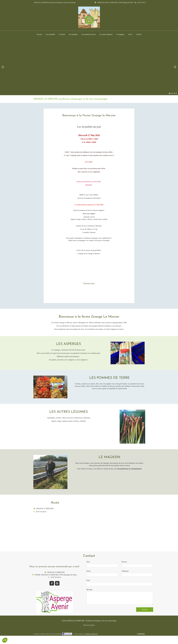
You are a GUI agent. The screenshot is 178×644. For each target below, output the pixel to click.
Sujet (88, 580)
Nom (88, 562)
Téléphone (125, 571)
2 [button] (171, 93)
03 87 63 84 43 (41, 512)
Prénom (124, 562)
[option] (89, 67)
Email (88, 571)
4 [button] (175, 93)
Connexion (141, 634)
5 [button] (176, 93)
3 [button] (173, 93)
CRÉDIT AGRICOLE (91, 634)
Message (89, 590)
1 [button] (169, 93)
